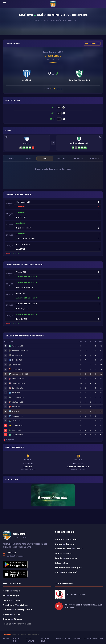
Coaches (94, 158)
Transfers (78, 158)
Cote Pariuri (30, 640)
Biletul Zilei (16, 640)
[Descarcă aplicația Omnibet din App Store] (27, 574)
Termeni (77, 639)
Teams (28, 158)
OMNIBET (7, 635)
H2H (45, 158)
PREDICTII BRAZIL (92, 43)
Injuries (61, 158)
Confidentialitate (94, 639)
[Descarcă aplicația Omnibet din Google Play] (27, 565)
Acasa (6, 639)
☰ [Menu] (4, 4)
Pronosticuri (63, 639)
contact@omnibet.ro (16, 556)
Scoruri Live (45, 640)
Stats (12, 158)
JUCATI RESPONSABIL (77, 595)
